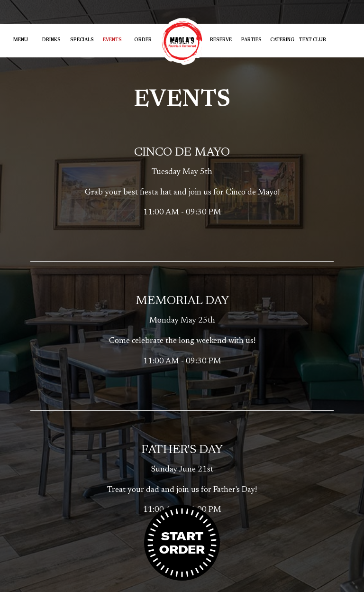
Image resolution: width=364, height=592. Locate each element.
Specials (82, 40)
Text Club (313, 40)
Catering (282, 40)
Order (143, 40)
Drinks (51, 40)
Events (112, 40)
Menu (21, 40)
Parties (251, 40)
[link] (182, 42)
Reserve (221, 40)
